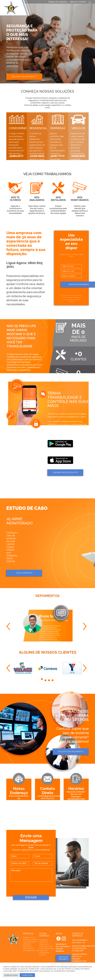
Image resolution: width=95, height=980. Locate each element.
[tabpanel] (23, 668)
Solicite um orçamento (24, 77)
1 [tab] (42, 679)
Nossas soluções (46, 946)
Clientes (43, 955)
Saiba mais (43, 951)
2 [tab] (46, 679)
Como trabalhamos (47, 949)
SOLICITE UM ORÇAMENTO (63, 958)
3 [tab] (49, 679)
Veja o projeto (24, 573)
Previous (9, 626)
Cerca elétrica (28, 948)
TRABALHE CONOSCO (58, 2)
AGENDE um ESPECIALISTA (65, 472)
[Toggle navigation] (90, 2)
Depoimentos (44, 953)
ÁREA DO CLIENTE (78, 2)
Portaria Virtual (29, 938)
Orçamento (44, 940)
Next (86, 626)
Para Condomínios (30, 942)
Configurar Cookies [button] (11, 975)
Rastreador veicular (31, 950)
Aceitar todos (27, 975)
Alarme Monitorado (30, 940)
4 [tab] (53, 679)
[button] (7, 42)
